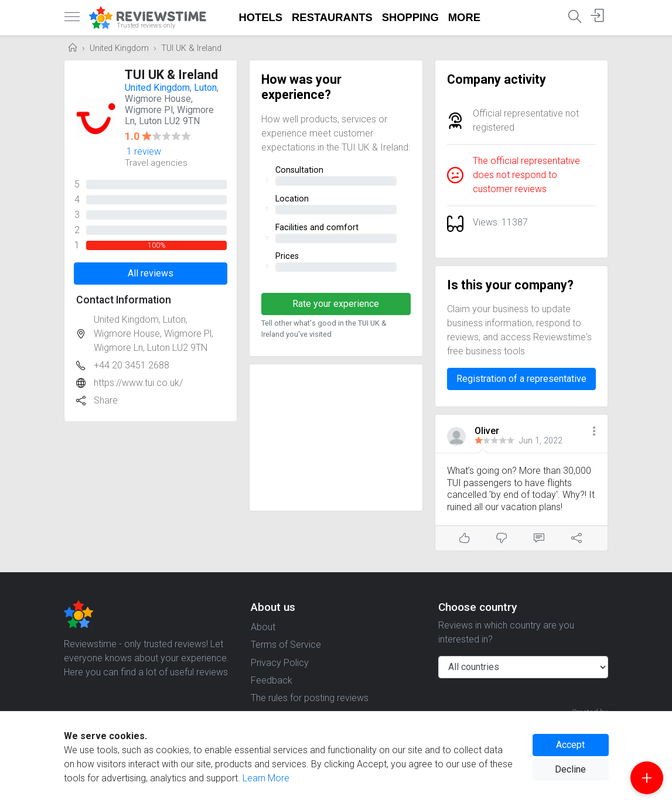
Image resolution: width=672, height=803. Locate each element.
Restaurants (332, 17)
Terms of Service (286, 645)
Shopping (410, 17)
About (263, 627)
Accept (570, 745)
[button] (594, 432)
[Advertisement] (336, 438)
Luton (205, 88)
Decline (570, 769)
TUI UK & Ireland (191, 48)
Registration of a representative (521, 379)
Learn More (266, 778)
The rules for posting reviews (310, 698)
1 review (144, 151)
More (464, 17)
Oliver (487, 431)
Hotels (261, 17)
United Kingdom (119, 48)
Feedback (272, 680)
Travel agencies (156, 163)
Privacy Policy (280, 663)
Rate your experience (336, 304)
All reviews (151, 273)
